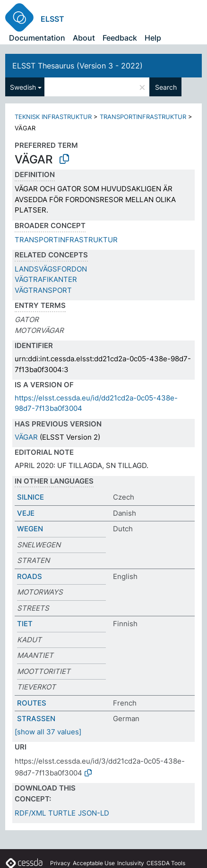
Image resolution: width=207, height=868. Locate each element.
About (84, 38)
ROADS (30, 576)
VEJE (26, 513)
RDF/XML (30, 813)
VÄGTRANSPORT (43, 290)
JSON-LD (94, 813)
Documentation (37, 38)
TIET (25, 624)
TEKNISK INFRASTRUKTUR (53, 117)
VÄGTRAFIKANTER (46, 279)
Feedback (120, 38)
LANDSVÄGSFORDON (51, 269)
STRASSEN (36, 719)
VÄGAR (26, 437)
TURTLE (62, 813)
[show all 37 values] (48, 732)
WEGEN (30, 529)
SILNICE (30, 497)
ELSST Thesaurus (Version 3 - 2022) (78, 66)
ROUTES (32, 703)
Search (166, 87)
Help (153, 38)
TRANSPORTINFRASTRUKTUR (143, 117)
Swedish (23, 87)
